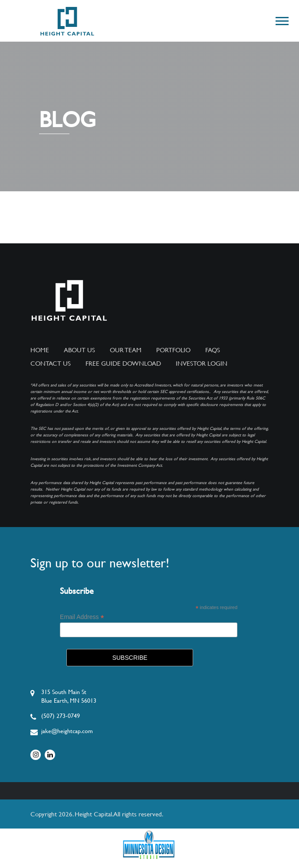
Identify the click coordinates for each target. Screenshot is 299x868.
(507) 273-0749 (61, 716)
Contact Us (51, 364)
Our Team (126, 350)
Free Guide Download (123, 364)
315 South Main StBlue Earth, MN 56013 (69, 696)
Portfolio (173, 350)
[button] (281, 19)
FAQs (213, 350)
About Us (79, 350)
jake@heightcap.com (67, 731)
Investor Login (202, 364)
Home (40, 350)
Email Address (82, 617)
